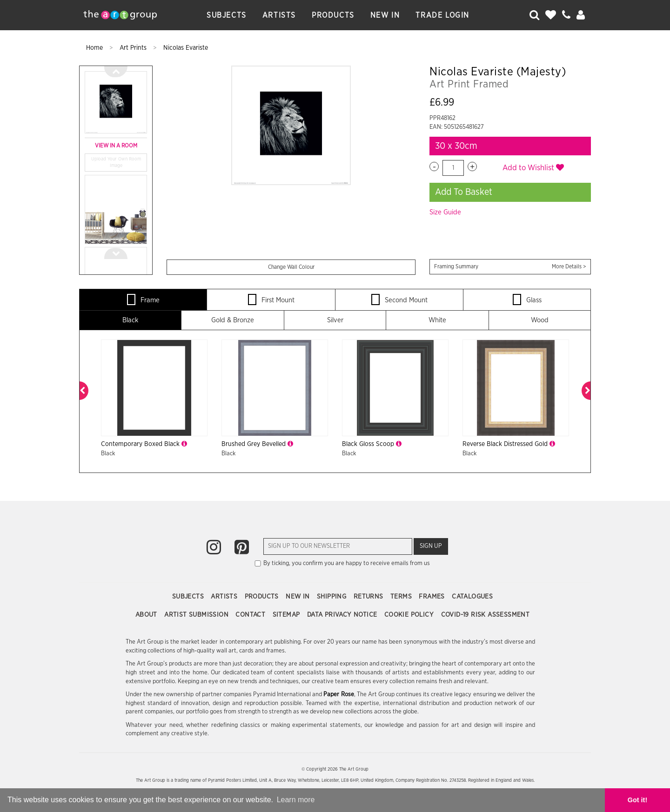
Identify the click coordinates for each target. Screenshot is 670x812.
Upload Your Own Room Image (116, 162)
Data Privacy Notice (343, 615)
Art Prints (134, 48)
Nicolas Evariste (186, 48)
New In (385, 15)
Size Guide (445, 212)
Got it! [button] (637, 800)
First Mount (271, 300)
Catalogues (472, 597)
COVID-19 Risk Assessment (486, 615)
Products (333, 15)
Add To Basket (464, 192)
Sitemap (287, 615)
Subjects (227, 15)
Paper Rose (338, 695)
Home (95, 48)
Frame (143, 300)
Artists (279, 15)
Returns (369, 597)
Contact (251, 615)
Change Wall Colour (291, 267)
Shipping (333, 597)
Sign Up (431, 546)
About (147, 615)
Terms (402, 597)
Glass (527, 300)
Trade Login (442, 15)
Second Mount (399, 300)
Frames (433, 597)
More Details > (569, 266)
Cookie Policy (410, 615)
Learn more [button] (296, 800)
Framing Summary (510, 267)
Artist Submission (197, 615)
